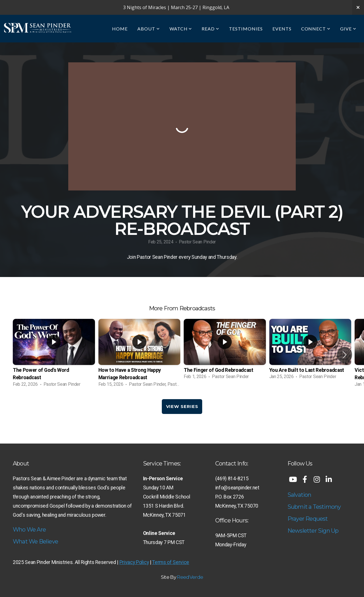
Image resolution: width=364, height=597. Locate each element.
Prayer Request (308, 519)
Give (348, 29)
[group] (54, 355)
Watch (181, 29)
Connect (316, 29)
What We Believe (35, 541)
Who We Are (29, 530)
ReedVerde (190, 577)
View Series (182, 406)
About (149, 29)
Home (120, 29)
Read (210, 29)
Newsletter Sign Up (313, 531)
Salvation (299, 495)
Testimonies (246, 29)
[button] (345, 355)
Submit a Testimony (314, 507)
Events (282, 29)
